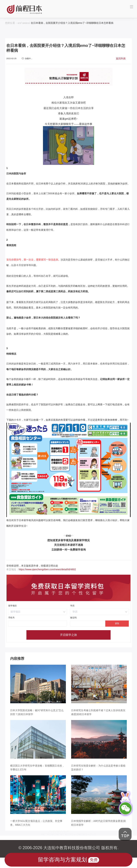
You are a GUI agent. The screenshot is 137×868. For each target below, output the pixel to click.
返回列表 (121, 58)
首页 (20, 23)
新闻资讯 (29, 23)
